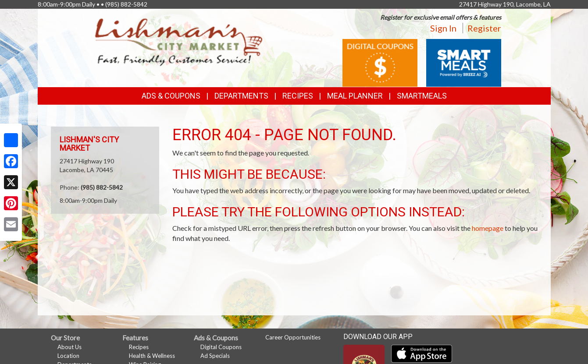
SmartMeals (422, 96)
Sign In (443, 28)
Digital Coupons (221, 347)
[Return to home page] (179, 42)
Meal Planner (355, 96)
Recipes (298, 96)
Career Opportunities (293, 337)
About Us (69, 347)
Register (484, 28)
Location (68, 356)
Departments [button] (241, 96)
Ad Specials (215, 356)
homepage (488, 228)
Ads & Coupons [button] (171, 96)
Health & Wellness (152, 356)
